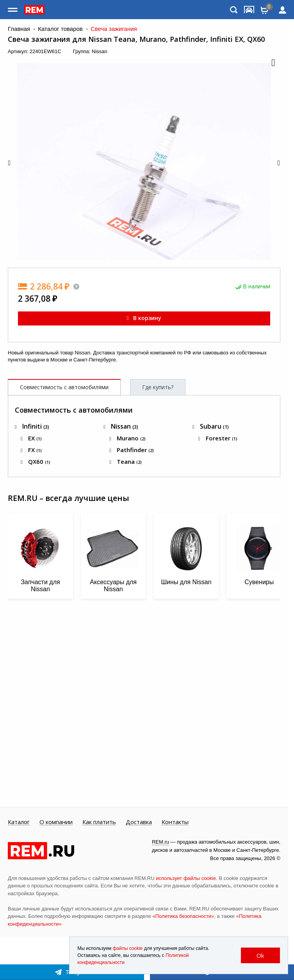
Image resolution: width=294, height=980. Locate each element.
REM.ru (160, 842)
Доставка (139, 822)
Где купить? (158, 387)
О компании (56, 822)
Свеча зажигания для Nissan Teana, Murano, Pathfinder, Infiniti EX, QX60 (136, 39)
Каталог (19, 822)
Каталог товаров (60, 29)
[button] (273, 63)
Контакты (175, 822)
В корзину (144, 318)
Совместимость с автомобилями (64, 387)
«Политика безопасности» (184, 916)
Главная (19, 29)
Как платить (99, 822)
